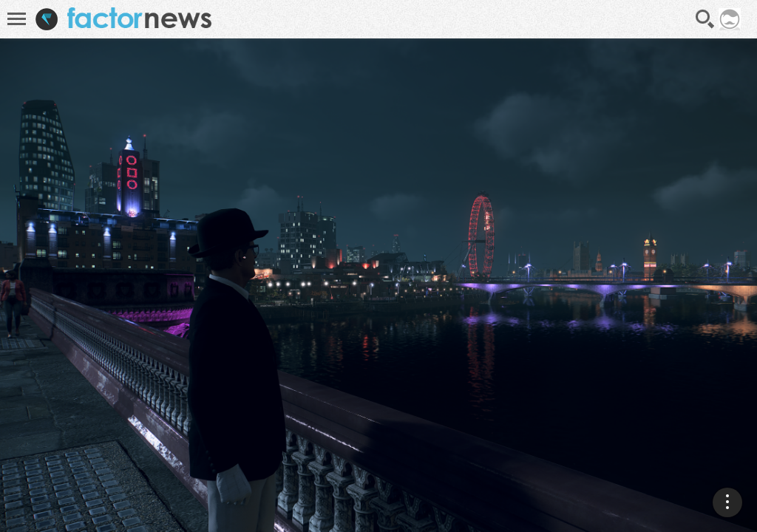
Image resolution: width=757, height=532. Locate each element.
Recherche (705, 19)
